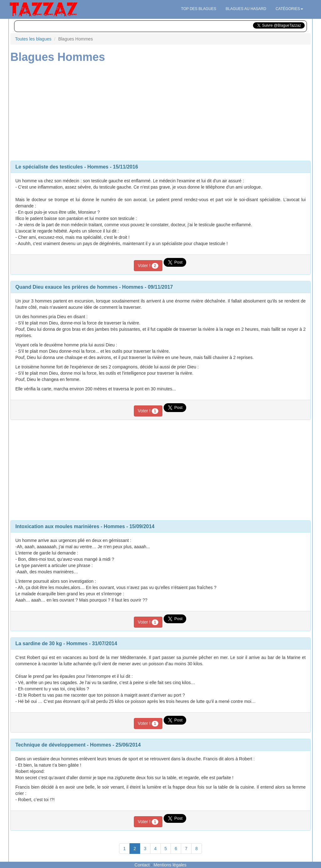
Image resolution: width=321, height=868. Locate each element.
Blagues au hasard (246, 9)
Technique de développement (50, 745)
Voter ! (148, 266)
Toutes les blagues (33, 39)
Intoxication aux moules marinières (57, 526)
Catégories (289, 9)
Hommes (98, 167)
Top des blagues (199, 9)
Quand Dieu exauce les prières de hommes (66, 287)
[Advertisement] (160, 110)
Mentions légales (170, 865)
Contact (142, 865)
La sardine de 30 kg (39, 643)
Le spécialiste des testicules (49, 167)
